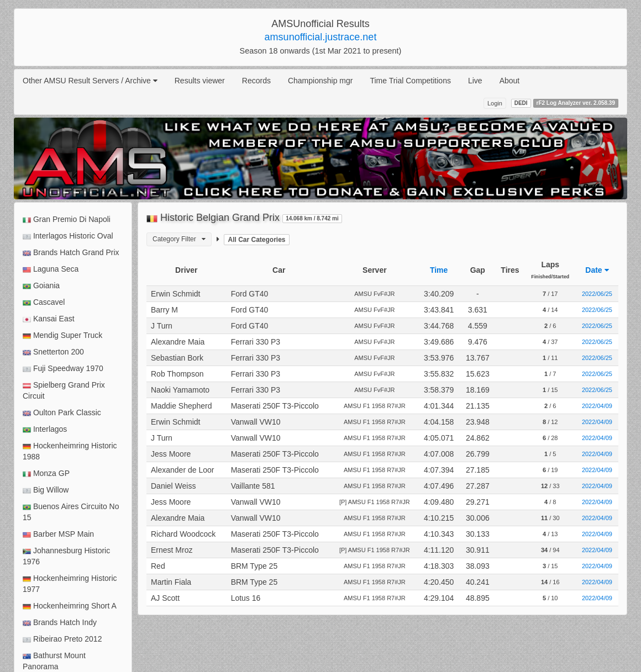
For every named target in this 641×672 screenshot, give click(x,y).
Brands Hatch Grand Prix (71, 253)
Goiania (41, 286)
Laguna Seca (51, 269)
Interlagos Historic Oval (68, 236)
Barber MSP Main (58, 534)
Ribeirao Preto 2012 (62, 639)
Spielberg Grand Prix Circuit (64, 390)
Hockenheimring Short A (70, 606)
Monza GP (46, 473)
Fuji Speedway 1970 (63, 369)
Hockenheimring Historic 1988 (70, 451)
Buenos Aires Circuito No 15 (71, 512)
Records (256, 81)
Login (495, 103)
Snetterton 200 (53, 352)
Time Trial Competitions (410, 81)
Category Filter (179, 239)
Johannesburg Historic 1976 (66, 556)
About (510, 81)
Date (597, 270)
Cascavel (44, 302)
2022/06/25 (597, 294)
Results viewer (200, 81)
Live (475, 81)
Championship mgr (320, 81)
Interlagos (45, 429)
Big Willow (46, 490)
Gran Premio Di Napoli (67, 219)
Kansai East (49, 319)
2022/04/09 (597, 406)
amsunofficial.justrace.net (321, 37)
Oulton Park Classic (62, 413)
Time (439, 270)
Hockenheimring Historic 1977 (70, 584)
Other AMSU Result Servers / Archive (90, 81)
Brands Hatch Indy (60, 623)
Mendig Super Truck (62, 335)
